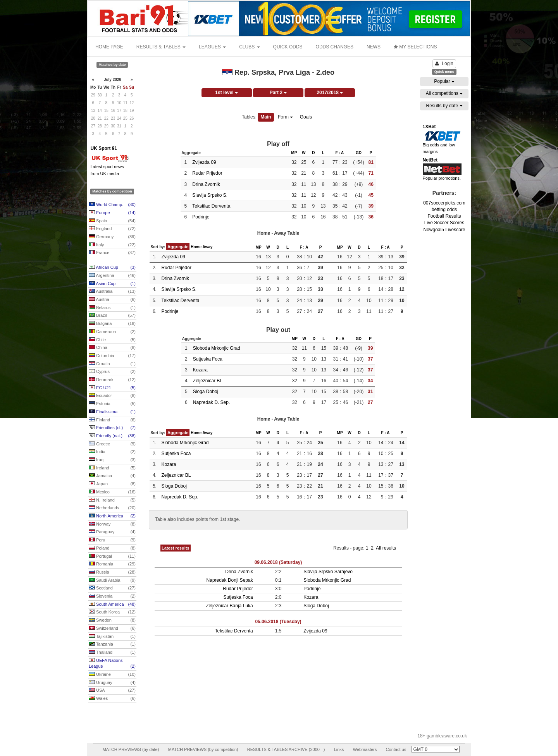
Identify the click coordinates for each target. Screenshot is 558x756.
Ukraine (112, 675)
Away (207, 247)
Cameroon (112, 332)
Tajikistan (112, 637)
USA (112, 691)
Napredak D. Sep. (211, 402)
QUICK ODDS (288, 47)
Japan (112, 484)
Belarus (112, 308)
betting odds (444, 210)
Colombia (112, 356)
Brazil (112, 316)
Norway (112, 524)
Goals (306, 117)
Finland (112, 420)
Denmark (112, 380)
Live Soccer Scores (444, 223)
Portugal (112, 557)
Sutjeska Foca (208, 359)
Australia (112, 292)
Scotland (112, 588)
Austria (112, 300)
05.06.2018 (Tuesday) (278, 622)
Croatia (112, 364)
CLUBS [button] (249, 47)
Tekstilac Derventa (211, 206)
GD (359, 153)
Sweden (112, 620)
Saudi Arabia (112, 581)
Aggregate (178, 247)
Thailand (112, 653)
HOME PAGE (109, 47)
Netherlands (112, 508)
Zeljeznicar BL (208, 381)
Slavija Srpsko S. (210, 195)
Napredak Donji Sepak (230, 580)
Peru (112, 540)
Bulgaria (112, 324)
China (112, 348)
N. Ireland (112, 500)
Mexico (112, 492)
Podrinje (201, 217)
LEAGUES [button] (212, 47)
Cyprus (112, 372)
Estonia (112, 404)
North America (112, 516)
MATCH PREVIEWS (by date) (131, 749)
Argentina (112, 276)
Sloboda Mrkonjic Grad (217, 348)
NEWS (374, 47)
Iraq (112, 460)
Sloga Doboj (206, 392)
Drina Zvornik (206, 184)
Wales (112, 699)
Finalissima (112, 412)
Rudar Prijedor (207, 173)
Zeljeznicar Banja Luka (229, 606)
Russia (112, 572)
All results (386, 548)
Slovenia (112, 596)
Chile (112, 340)
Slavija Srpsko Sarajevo (328, 572)
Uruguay (112, 683)
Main (266, 117)
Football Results (444, 216)
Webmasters (365, 749)
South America (112, 605)
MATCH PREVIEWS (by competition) (203, 749)
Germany (112, 237)
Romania (112, 564)
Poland (112, 548)
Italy (112, 245)
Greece (112, 444)
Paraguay (112, 532)
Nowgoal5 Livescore (444, 230)
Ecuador (112, 396)
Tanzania (112, 644)
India (112, 452)
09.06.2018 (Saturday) (278, 562)
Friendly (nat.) (112, 436)
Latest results (176, 548)
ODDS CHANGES (335, 47)
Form (285, 117)
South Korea (112, 612)
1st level (226, 93)
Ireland (112, 468)
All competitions (444, 93)
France (112, 253)
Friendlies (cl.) (112, 428)
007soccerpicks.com (444, 203)
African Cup (112, 268)
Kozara (200, 370)
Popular (444, 81)
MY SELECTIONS (415, 47)
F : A (339, 153)
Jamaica (112, 476)
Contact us (396, 749)
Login (444, 64)
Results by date (444, 106)
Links (339, 749)
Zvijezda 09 (204, 162)
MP (294, 153)
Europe (112, 213)
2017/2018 (330, 93)
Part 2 (278, 93)
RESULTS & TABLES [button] (161, 47)
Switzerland (112, 629)
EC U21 (112, 388)
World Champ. (112, 205)
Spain (112, 221)
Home (196, 247)
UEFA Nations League (112, 664)
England (112, 229)
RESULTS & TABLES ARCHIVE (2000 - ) (286, 749)
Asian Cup (112, 284)
